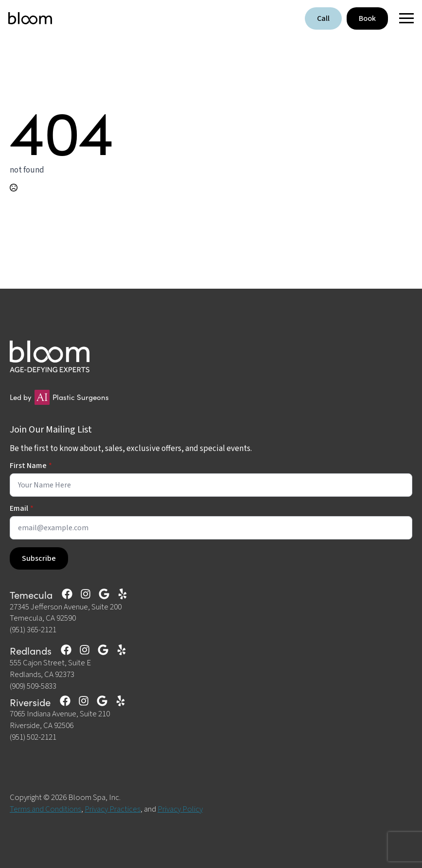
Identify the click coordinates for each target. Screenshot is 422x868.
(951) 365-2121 (33, 630)
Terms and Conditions (45, 809)
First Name (31, 466)
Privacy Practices (113, 809)
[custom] (67, 594)
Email (22, 508)
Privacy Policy (180, 809)
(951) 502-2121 (33, 738)
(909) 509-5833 (33, 686)
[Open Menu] (403, 18)
